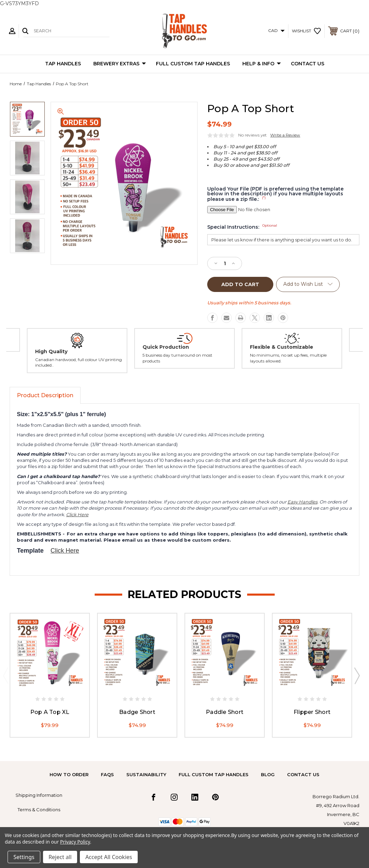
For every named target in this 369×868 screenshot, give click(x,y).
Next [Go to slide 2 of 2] (357, 675)
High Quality (51, 351)
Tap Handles (63, 64)
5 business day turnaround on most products (177, 358)
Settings (24, 857)
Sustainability (146, 774)
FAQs (107, 774)
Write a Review (285, 135)
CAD (276, 30)
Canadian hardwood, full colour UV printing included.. (78, 362)
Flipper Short (312, 712)
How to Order (69, 774)
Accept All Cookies (109, 857)
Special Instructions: (242, 227)
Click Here (77, 514)
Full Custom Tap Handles (193, 64)
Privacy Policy (75, 842)
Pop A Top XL (50, 712)
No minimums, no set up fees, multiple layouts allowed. (288, 358)
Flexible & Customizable (282, 347)
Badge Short (137, 712)
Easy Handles (302, 502)
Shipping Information (39, 795)
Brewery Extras (120, 64)
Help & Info (262, 64)
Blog (268, 774)
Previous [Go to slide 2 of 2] (6, 675)
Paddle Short (225, 712)
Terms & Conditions (39, 810)
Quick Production (166, 347)
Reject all (60, 857)
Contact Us (308, 64)
